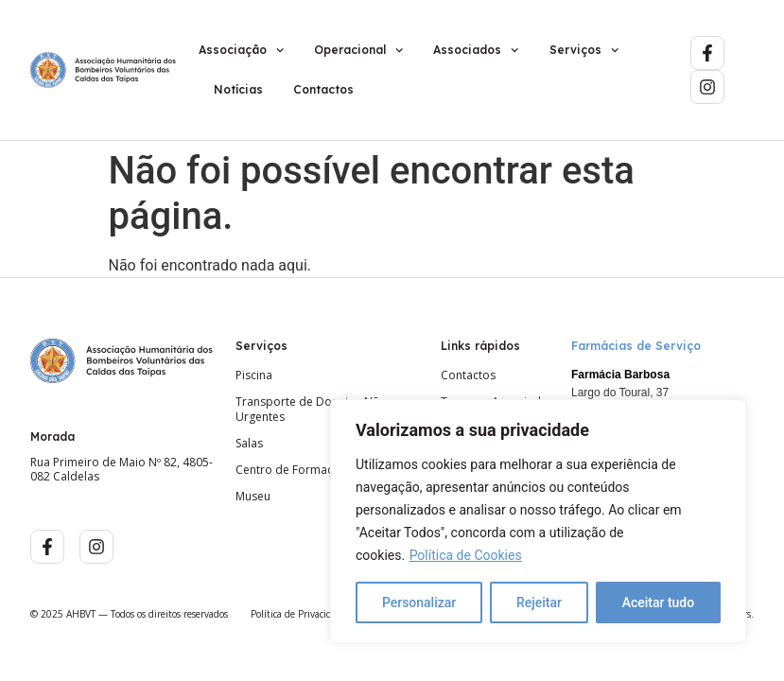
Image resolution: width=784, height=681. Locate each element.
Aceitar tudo (659, 602)
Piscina (254, 375)
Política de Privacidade (299, 614)
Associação (241, 50)
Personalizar (419, 602)
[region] (538, 521)
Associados (476, 50)
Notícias (238, 89)
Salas (249, 444)
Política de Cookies (466, 555)
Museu (253, 497)
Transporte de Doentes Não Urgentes (311, 410)
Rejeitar (539, 602)
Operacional (358, 50)
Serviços (584, 50)
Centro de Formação (291, 470)
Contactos (323, 89)
